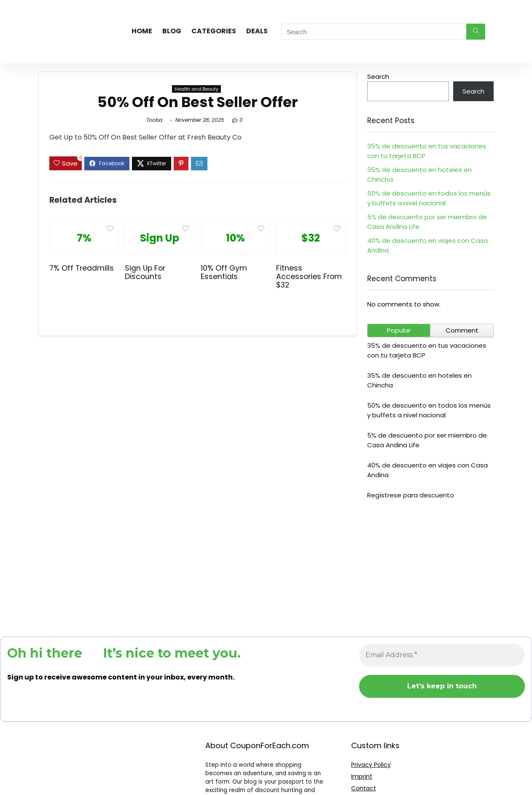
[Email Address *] (442, 655)
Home (142, 31)
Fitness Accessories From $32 (309, 277)
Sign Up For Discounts (145, 272)
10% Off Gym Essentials (224, 272)
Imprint (362, 776)
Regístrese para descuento (411, 495)
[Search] (476, 32)
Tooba (154, 120)
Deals (257, 31)
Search (378, 77)
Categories (214, 31)
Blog (172, 31)
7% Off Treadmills (82, 268)
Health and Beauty (196, 89)
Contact (364, 788)
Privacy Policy (371, 765)
